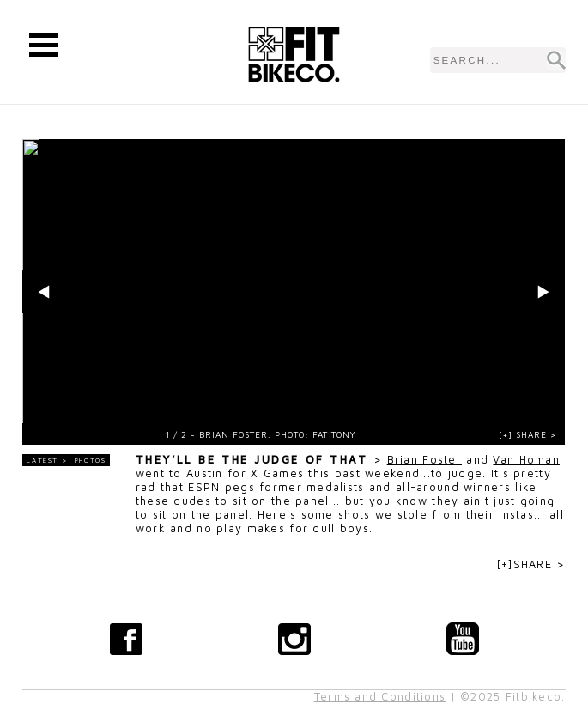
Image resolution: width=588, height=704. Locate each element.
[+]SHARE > (531, 564)
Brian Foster (424, 460)
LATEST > (47, 460)
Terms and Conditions (380, 697)
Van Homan (526, 460)
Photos (91, 460)
